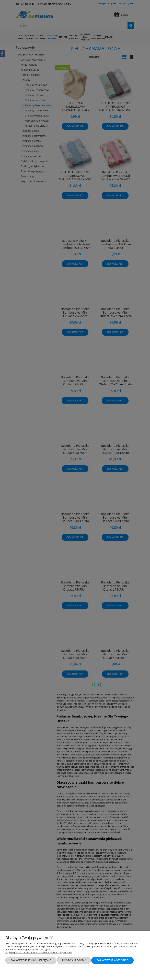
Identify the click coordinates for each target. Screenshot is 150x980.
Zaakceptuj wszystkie (112, 960)
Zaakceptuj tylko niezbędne (31, 960)
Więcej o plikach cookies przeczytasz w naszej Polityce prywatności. (39, 953)
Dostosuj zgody (74, 960)
